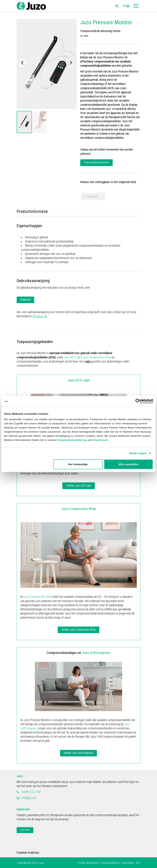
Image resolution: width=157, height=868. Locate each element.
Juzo (20, 776)
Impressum (100, 440)
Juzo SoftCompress (96, 653)
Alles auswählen (128, 464)
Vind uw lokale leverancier (96, 162)
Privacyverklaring (110, 863)
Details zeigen (138, 453)
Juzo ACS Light (73, 357)
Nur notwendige (78, 464)
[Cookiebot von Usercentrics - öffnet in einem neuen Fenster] (138, 401)
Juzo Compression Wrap (97, 357)
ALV (138, 863)
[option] (24, 122)
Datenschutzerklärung (72, 440)
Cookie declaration (88, 863)
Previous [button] (23, 63)
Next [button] (71, 63)
